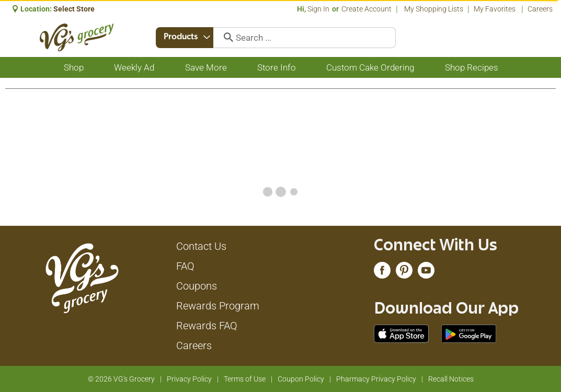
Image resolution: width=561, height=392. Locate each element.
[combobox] (186, 38)
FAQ (185, 266)
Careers (540, 9)
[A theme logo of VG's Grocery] (77, 37)
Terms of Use (245, 379)
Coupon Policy (301, 379)
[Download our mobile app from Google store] (469, 333)
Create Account (367, 9)
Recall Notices (451, 379)
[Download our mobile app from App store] (401, 333)
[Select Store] (75, 9)
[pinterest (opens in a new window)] (404, 273)
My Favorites (495, 9)
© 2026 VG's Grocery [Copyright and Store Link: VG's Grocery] (121, 379)
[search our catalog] (226, 38)
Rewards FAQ (207, 326)
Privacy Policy (189, 379)
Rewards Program (218, 306)
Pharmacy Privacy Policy (376, 379)
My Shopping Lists (434, 9)
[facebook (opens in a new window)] (382, 273)
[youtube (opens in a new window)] (426, 273)
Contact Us (201, 246)
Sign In (318, 9)
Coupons (197, 286)
